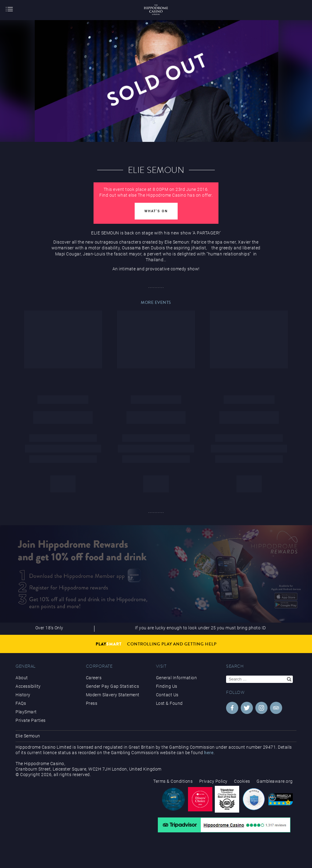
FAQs (21, 703)
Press (92, 703)
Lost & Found (169, 703)
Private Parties (31, 720)
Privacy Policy (213, 781)
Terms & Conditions (173, 781)
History (23, 695)
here (209, 753)
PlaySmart (26, 712)
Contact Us (167, 695)
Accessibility (28, 686)
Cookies (242, 781)
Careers (94, 678)
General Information (177, 678)
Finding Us (167, 686)
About (22, 678)
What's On (156, 211)
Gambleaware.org (275, 781)
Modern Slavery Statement (113, 695)
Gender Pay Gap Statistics (113, 686)
